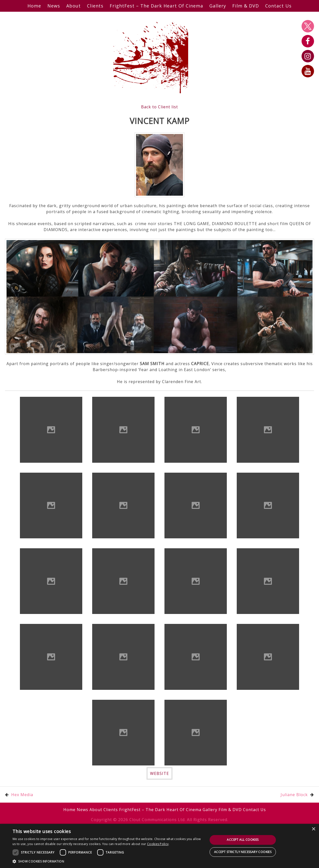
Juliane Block (294, 795)
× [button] (313, 829)
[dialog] (159, 846)
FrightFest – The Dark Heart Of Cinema (156, 6)
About (74, 6)
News (54, 6)
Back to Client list (159, 107)
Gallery (218, 6)
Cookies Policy (158, 844)
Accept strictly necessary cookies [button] (243, 852)
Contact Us (278, 6)
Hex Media (22, 795)
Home (34, 6)
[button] (107, 861)
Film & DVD (246, 6)
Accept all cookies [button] (243, 840)
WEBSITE (159, 773)
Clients (95, 6)
